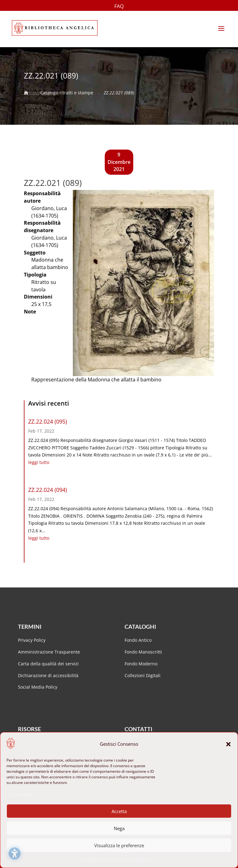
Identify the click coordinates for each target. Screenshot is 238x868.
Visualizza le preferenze (119, 845)
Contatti (139, 729)
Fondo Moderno (141, 664)
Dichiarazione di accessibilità (49, 675)
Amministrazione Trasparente (49, 652)
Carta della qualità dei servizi (48, 664)
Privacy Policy (32, 640)
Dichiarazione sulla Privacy (130, 859)
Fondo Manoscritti (143, 652)
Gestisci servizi (22, 794)
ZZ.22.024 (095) (48, 421)
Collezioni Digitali (143, 675)
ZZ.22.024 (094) (48, 490)
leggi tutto (39, 462)
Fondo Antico (138, 640)
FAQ (119, 7)
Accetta (119, 811)
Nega (119, 828)
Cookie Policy (93, 859)
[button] (228, 744)
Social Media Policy (38, 687)
